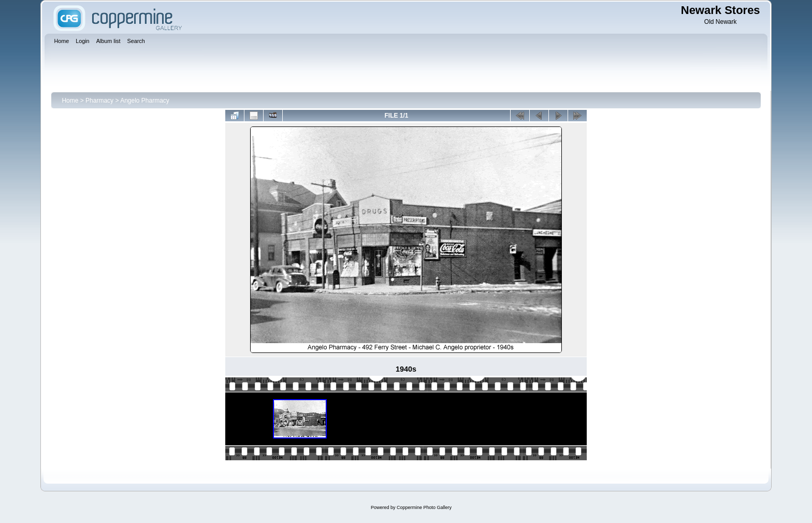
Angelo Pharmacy (145, 101)
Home (70, 101)
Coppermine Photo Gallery (424, 507)
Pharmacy (99, 101)
